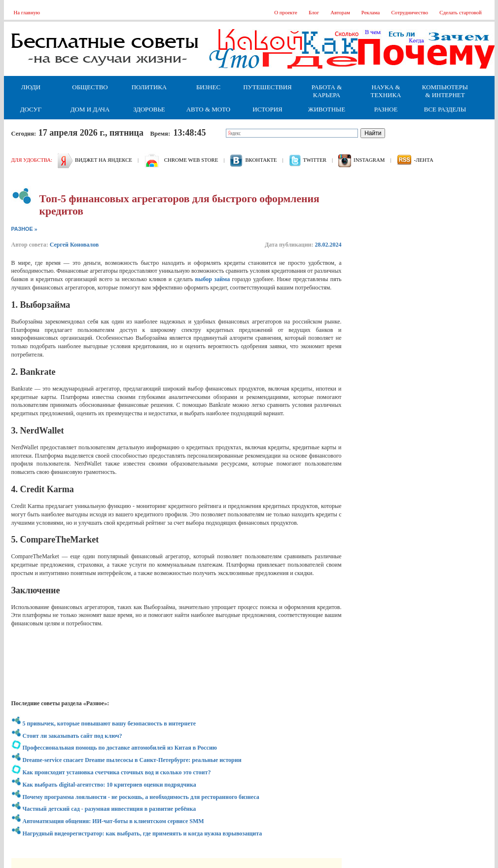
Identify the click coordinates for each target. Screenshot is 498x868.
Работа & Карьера (327, 91)
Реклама (371, 12)
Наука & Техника (386, 91)
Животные (327, 109)
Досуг (31, 109)
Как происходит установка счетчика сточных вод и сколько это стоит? (117, 772)
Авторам (340, 12)
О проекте (286, 12)
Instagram (369, 160)
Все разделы (445, 109)
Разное (386, 109)
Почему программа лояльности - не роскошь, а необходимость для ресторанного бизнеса (141, 797)
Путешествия (267, 87)
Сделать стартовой (461, 12)
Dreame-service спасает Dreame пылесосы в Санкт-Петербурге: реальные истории (132, 760)
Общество (90, 87)
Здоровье (149, 109)
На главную (27, 12)
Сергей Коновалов (74, 245)
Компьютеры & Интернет (445, 91)
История (267, 109)
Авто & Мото (208, 109)
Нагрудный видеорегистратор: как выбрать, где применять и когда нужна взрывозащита (142, 833)
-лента (424, 160)
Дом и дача (90, 109)
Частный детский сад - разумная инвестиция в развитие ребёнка (109, 809)
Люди (31, 87)
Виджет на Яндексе (104, 160)
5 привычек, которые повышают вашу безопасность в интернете (109, 723)
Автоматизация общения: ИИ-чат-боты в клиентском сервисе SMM (113, 821)
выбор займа (213, 279)
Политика (149, 87)
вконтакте (261, 160)
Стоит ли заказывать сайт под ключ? (72, 736)
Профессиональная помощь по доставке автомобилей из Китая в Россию (120, 748)
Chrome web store (191, 160)
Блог (314, 12)
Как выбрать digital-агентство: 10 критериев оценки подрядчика (109, 785)
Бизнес (208, 87)
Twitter (315, 160)
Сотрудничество (409, 12)
